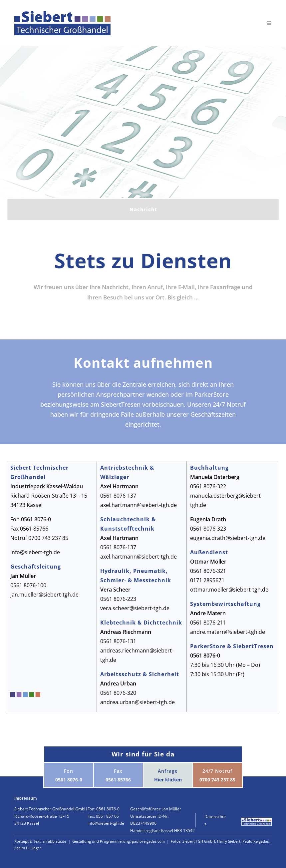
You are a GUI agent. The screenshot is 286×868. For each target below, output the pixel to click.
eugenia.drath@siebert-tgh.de (228, 538)
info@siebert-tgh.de (35, 552)
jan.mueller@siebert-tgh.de (44, 595)
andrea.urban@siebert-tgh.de (138, 702)
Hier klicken (168, 780)
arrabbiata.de (55, 841)
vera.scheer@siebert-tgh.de (135, 608)
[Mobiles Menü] (269, 23)
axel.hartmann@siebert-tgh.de (139, 505)
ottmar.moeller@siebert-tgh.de (229, 590)
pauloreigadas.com (149, 841)
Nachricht (143, 209)
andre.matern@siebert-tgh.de (228, 632)
